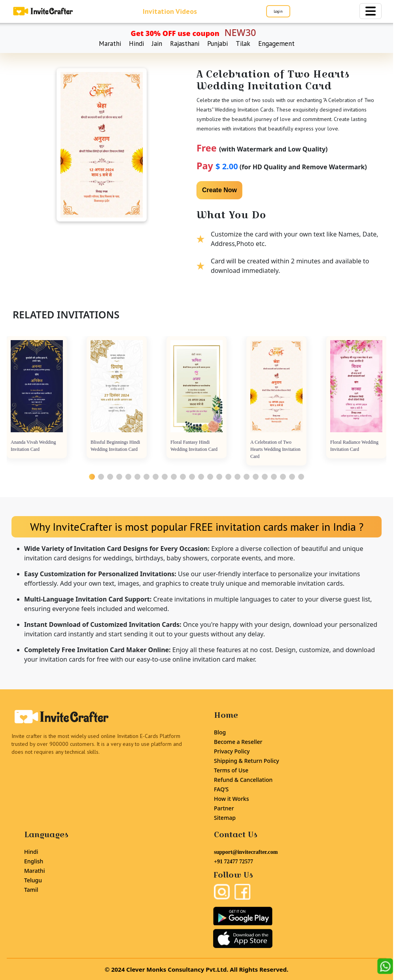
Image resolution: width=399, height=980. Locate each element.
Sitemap (225, 818)
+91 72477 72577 (234, 862)
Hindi (136, 44)
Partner (224, 808)
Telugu (33, 880)
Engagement (276, 44)
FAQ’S (221, 789)
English (34, 861)
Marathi (110, 44)
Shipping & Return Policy (247, 761)
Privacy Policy (232, 751)
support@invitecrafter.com (246, 852)
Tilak (243, 44)
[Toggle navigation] (371, 11)
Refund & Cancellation (243, 780)
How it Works (231, 799)
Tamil (31, 890)
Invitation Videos (170, 11)
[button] (92, 477)
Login (278, 11)
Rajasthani (185, 44)
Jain (157, 44)
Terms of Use (231, 770)
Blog (220, 732)
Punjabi (217, 44)
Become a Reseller (238, 742)
